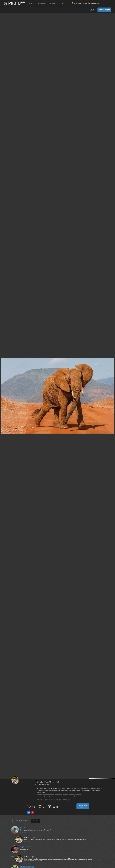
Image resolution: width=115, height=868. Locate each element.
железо (78, 796)
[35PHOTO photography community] (14, 3)
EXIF (35, 821)
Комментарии (21, 821)
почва (72, 796)
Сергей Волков (26, 847)
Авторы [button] (42, 3)
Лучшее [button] (54, 3)
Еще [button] (65, 3)
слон (40, 796)
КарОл (23, 828)
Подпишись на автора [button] (83, 806)
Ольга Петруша (43, 785)
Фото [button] (32, 3)
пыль (65, 796)
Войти (92, 10)
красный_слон (49, 796)
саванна (59, 796)
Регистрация (104, 10)
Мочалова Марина (27, 867)
